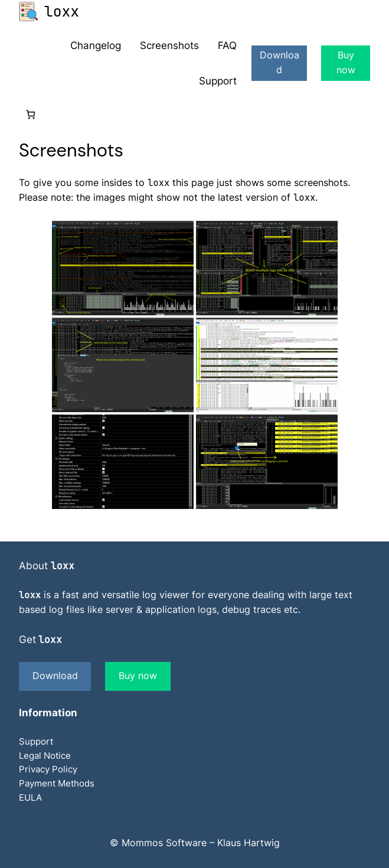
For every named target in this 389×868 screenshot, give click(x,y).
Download (280, 63)
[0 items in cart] (30, 114)
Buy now (346, 63)
